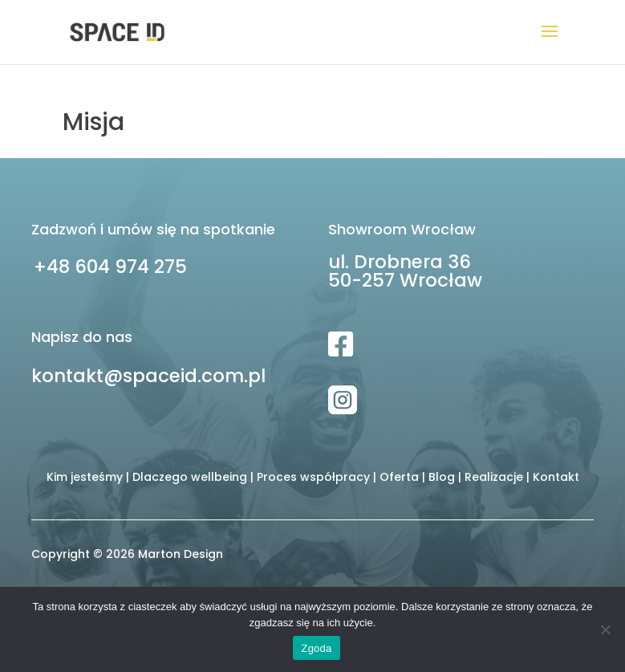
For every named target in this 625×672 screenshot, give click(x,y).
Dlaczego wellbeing (190, 477)
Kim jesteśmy (85, 477)
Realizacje (494, 477)
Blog (442, 477)
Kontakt (556, 477)
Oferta (399, 477)
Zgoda (316, 648)
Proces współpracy (313, 477)
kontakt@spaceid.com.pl (148, 376)
